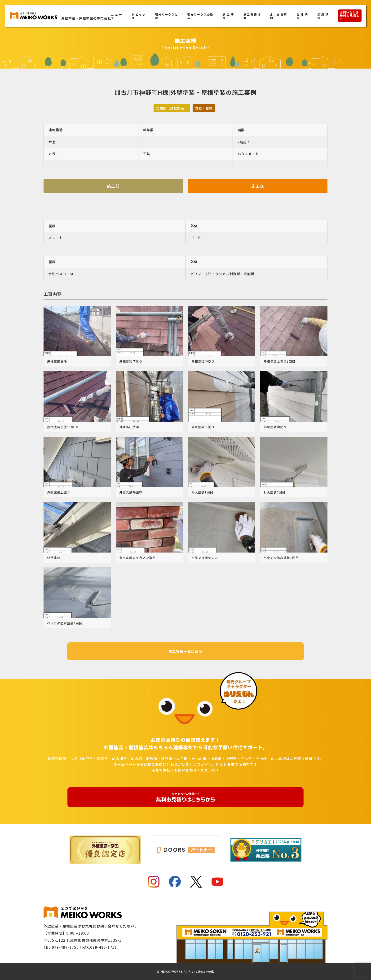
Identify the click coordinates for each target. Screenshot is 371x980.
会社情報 (302, 16)
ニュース (117, 16)
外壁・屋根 (204, 108)
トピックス (139, 16)
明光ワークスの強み (200, 16)
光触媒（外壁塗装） (172, 108)
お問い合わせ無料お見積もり (350, 16)
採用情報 (323, 16)
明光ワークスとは (167, 16)
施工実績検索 (252, 16)
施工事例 (228, 16)
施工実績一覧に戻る (185, 651)
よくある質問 (278, 16)
